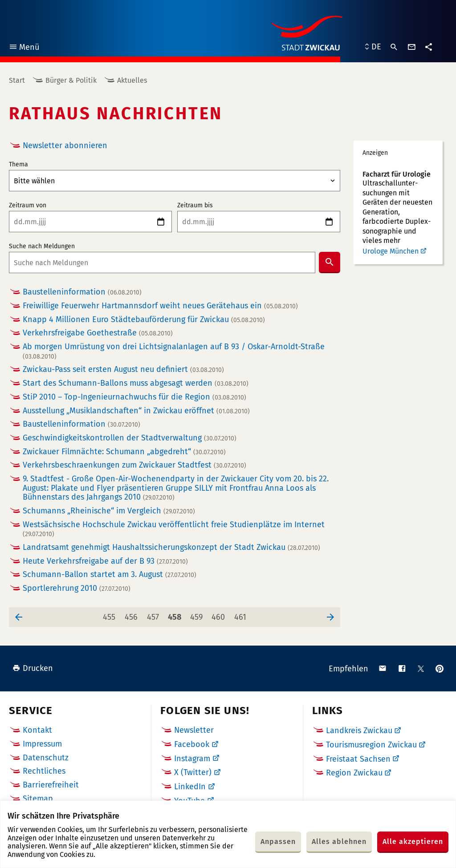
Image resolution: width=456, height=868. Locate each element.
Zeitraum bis (195, 206)
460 (220, 615)
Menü (24, 48)
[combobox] (162, 262)
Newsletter (194, 730)
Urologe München (391, 251)
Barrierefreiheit (51, 785)
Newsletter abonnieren (65, 145)
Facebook (192, 744)
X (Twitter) (193, 772)
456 (133, 615)
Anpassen (278, 842)
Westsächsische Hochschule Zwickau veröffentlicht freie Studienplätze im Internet (174, 529)
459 (198, 615)
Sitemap (38, 799)
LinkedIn (190, 787)
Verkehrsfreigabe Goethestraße (98, 333)
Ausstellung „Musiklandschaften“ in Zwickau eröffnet (136, 411)
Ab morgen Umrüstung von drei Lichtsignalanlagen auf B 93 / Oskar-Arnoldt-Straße (174, 351)
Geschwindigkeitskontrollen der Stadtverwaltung (130, 438)
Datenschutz (46, 758)
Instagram (192, 759)
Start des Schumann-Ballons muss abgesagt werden (136, 383)
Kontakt (37, 730)
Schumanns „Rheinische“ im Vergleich (109, 511)
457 (155, 615)
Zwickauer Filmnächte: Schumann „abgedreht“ (124, 452)
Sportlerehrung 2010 (77, 588)
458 (176, 615)
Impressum (42, 744)
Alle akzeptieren (413, 842)
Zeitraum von (28, 206)
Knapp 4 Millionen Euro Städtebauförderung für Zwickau (144, 320)
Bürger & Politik (71, 80)
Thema (18, 165)
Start (17, 80)
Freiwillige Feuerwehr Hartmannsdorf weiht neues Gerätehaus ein (160, 306)
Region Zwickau (354, 773)
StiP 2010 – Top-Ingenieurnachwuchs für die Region (134, 397)
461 (242, 615)
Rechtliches (44, 771)
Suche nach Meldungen (42, 246)
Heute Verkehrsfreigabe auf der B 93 (105, 561)
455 (111, 615)
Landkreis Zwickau (359, 731)
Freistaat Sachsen (358, 759)
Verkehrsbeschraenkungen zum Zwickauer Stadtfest (134, 465)
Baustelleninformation (82, 292)
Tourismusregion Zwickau (371, 745)
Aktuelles (132, 80)
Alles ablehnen (339, 842)
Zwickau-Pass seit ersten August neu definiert (123, 369)
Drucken (33, 668)
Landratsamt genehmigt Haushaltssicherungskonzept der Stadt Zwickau (171, 547)
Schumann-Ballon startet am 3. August (110, 575)
